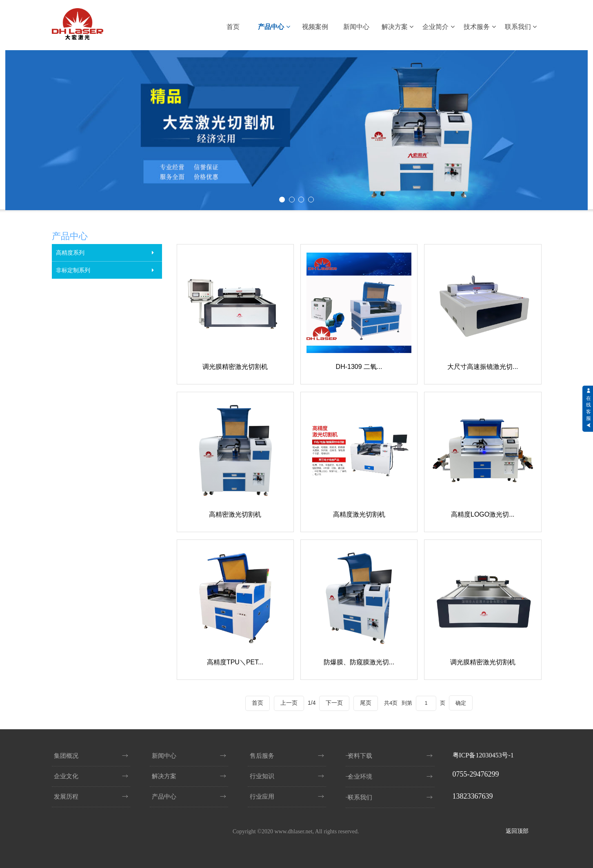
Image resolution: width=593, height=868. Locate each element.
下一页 (333, 701)
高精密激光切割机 (235, 513)
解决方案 (398, 27)
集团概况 (66, 756)
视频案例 (315, 27)
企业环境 (360, 777)
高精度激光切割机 (359, 513)
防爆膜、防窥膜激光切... (359, 660)
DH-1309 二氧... (359, 366)
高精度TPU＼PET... (235, 660)
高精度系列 (70, 253)
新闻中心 (356, 27)
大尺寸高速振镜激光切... (483, 366)
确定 (462, 701)
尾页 (364, 701)
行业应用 (262, 797)
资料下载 (360, 756)
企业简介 (438, 27)
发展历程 (66, 797)
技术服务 (480, 27)
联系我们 (521, 27)
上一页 (287, 701)
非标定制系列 (73, 270)
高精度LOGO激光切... (483, 513)
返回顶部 (517, 831)
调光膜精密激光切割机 (235, 366)
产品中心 (274, 27)
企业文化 (66, 776)
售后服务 (262, 756)
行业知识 (262, 776)
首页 (233, 27)
